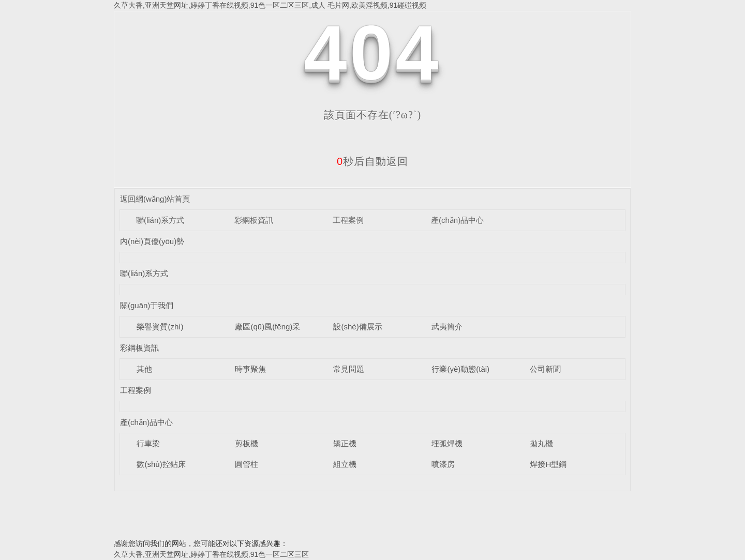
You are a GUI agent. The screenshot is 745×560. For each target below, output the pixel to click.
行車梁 (148, 443)
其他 (144, 369)
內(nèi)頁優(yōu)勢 (152, 241)
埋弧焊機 (447, 443)
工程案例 (348, 220)
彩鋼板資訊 (254, 220)
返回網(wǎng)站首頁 (155, 199)
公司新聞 (545, 369)
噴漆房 (443, 464)
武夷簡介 (447, 327)
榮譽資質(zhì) (160, 327)
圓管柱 (247, 464)
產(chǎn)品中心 (457, 220)
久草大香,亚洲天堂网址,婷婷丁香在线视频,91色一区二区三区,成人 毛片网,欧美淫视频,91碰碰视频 (270, 5)
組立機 (345, 464)
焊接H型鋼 (548, 464)
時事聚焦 (250, 369)
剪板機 (247, 443)
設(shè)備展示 (357, 327)
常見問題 (349, 369)
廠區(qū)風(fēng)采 (267, 327)
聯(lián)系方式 (160, 220)
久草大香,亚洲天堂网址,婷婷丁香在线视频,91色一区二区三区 (211, 554)
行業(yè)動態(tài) (460, 369)
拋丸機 (541, 443)
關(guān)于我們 (147, 305)
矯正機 (345, 443)
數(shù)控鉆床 (161, 464)
